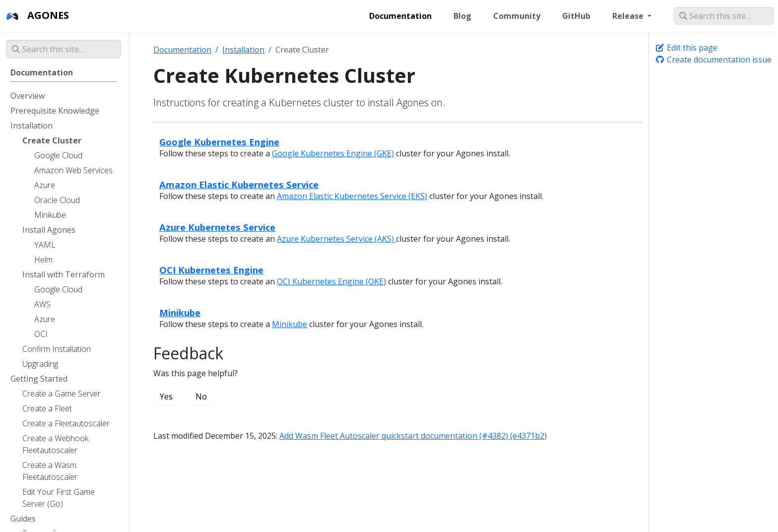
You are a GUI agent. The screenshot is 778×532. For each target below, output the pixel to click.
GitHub (576, 16)
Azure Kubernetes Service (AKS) (336, 239)
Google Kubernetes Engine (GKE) (333, 153)
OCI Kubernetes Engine (211, 270)
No (201, 397)
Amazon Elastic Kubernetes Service (239, 184)
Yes (166, 397)
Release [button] (629, 16)
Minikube (180, 312)
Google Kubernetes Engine (219, 142)
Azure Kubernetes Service (217, 227)
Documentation (182, 50)
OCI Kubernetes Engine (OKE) (331, 281)
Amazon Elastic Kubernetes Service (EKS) (352, 196)
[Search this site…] (724, 16)
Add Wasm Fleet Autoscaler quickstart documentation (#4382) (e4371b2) (413, 436)
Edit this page (686, 48)
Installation (243, 50)
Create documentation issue (713, 60)
